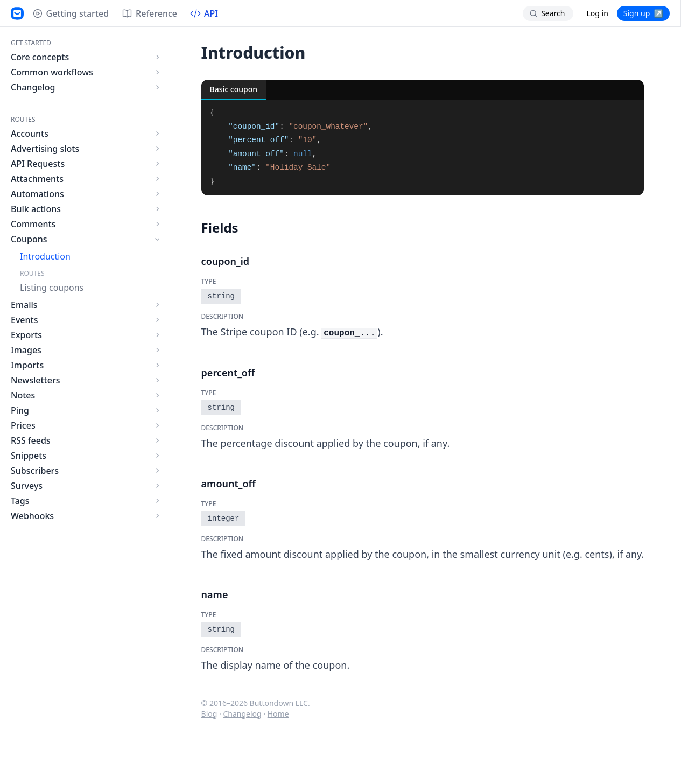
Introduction (45, 256)
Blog (209, 714)
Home (278, 714)
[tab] (234, 90)
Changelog (242, 714)
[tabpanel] (423, 148)
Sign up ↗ (643, 13)
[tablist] (423, 90)
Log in (597, 13)
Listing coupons (52, 288)
